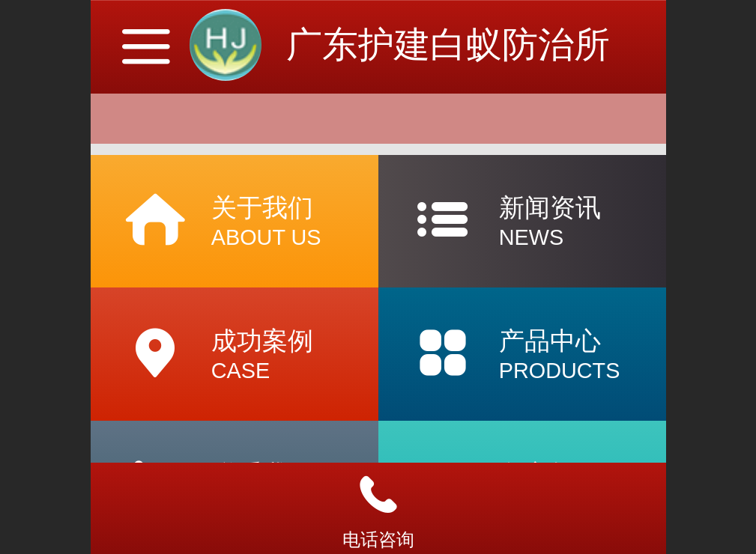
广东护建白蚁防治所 (448, 45)
